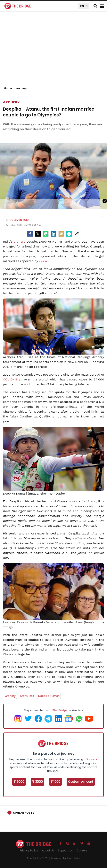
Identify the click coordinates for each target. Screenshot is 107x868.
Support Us (65, 850)
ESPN (43, 261)
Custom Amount (81, 782)
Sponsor (92, 759)
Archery (11, 102)
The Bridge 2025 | (39, 858)
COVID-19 (10, 379)
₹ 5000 (19, 782)
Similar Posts (24, 813)
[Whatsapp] (46, 234)
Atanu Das (27, 696)
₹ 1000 (55, 782)
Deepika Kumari (49, 696)
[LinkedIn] (53, 234)
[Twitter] (38, 234)
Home (9, 88)
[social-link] (77, 234)
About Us (48, 850)
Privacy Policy (29, 850)
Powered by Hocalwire (66, 858)
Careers (82, 850)
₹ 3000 (37, 782)
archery (19, 242)
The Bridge (60, 710)
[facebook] (30, 234)
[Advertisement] (55, 51)
